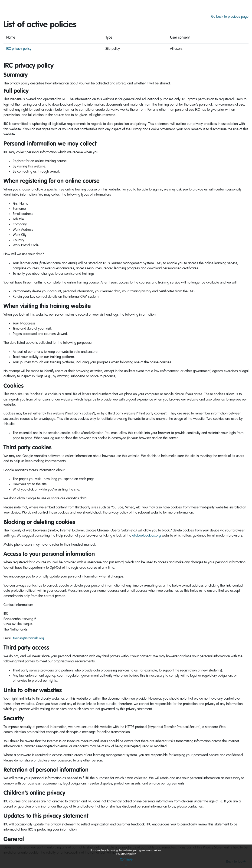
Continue (126, 860)
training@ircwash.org (28, 638)
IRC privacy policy (126, 854)
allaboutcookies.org (146, 536)
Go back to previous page (230, 17)
